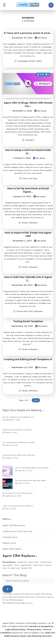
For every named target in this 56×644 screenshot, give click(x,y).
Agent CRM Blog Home (14, 525)
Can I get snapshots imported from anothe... (19, 442)
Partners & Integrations (41, 626)
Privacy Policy (34, 630)
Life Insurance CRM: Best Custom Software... (19, 455)
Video (39, 61)
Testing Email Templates (28, 321)
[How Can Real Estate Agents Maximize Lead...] (8, 471)
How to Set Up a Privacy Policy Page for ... (18, 493)
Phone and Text (25, 311)
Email (32, 61)
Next (36, 400)
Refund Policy (18, 630)
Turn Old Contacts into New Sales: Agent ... (31, 480)
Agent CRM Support (12, 549)
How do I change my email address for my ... (19, 417)
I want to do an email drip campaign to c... (19, 506)
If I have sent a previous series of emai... (28, 33)
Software (30, 140)
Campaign (23, 61)
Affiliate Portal (9, 543)
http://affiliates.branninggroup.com (18, 603)
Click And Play (30, 178)
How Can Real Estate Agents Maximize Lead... (32, 468)
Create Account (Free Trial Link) (17, 531)
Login (8, 630)
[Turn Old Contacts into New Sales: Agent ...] (8, 484)
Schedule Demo (10, 537)
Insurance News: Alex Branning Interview (31, 636)
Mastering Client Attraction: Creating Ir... (18, 430)
